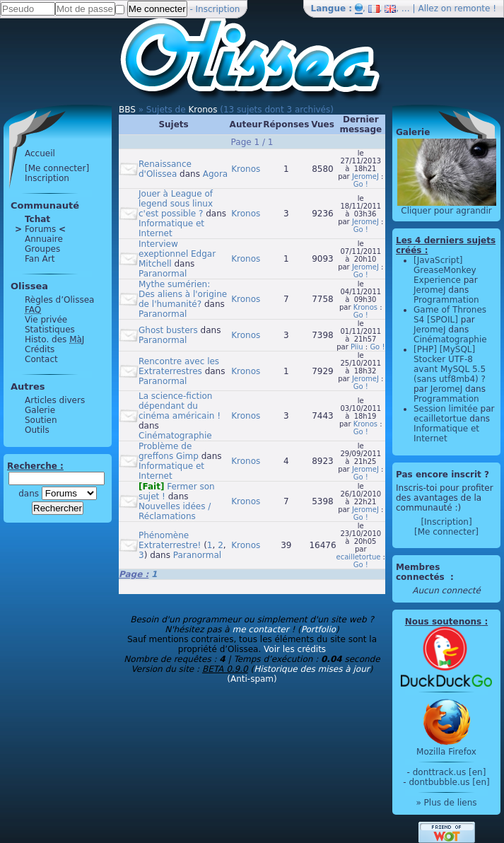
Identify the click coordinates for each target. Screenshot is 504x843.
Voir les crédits (295, 649)
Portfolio (318, 629)
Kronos (203, 110)
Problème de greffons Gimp (169, 451)
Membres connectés (422, 572)
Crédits (40, 349)
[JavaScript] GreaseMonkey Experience (445, 270)
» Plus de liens (446, 803)
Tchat (37, 219)
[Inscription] (446, 522)
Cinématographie (175, 436)
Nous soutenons (443, 622)
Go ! (361, 184)
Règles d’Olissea (59, 300)
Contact (41, 359)
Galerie (40, 410)
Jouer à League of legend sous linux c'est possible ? (176, 204)
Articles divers (55, 400)
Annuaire (44, 239)
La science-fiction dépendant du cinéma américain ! (180, 406)
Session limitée (446, 409)
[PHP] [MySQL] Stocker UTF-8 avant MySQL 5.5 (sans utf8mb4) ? (450, 364)
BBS (127, 110)
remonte (473, 8)
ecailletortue (359, 557)
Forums (40, 229)
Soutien (41, 420)
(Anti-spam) (252, 679)
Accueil (40, 153)
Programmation (446, 300)
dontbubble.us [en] (449, 782)
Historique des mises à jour (312, 669)
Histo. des (54, 339)
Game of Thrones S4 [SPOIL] (450, 315)
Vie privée (46, 320)
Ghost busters (168, 330)
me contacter (260, 629)
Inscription (218, 9)
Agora (215, 174)
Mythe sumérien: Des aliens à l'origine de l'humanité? (183, 294)
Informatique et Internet (171, 228)
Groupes (42, 249)
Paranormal (163, 274)
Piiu (357, 347)
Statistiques (50, 330)
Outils (37, 430)
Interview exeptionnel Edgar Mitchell (177, 254)
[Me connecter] (57, 168)
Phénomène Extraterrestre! (170, 540)
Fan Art (40, 259)
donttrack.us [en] (450, 772)
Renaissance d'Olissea (165, 169)
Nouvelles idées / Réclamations (175, 511)
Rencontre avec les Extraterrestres (179, 366)
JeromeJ (365, 176)
